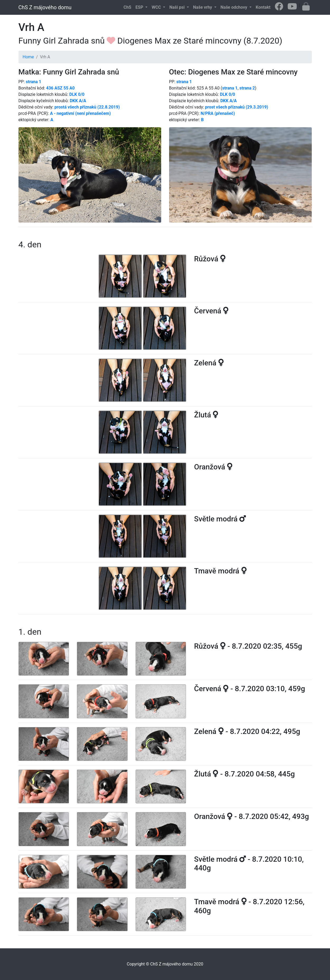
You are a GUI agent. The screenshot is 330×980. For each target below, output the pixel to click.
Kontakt (263, 7)
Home (28, 57)
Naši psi (178, 7)
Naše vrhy (203, 7)
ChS (127, 7)
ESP (140, 7)
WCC (157, 7)
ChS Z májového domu (45, 7)
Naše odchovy (234, 7)
